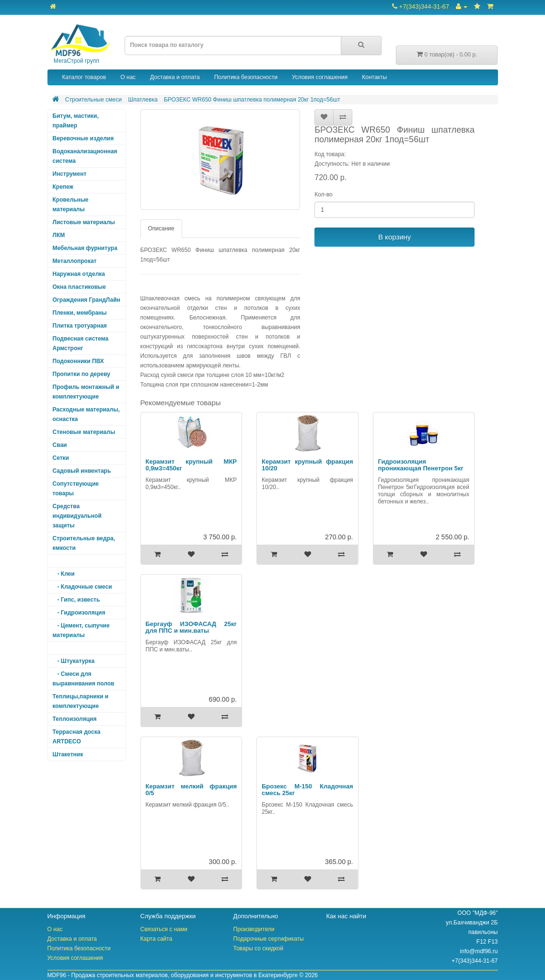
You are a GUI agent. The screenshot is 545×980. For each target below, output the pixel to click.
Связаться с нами (164, 929)
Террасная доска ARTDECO (77, 737)
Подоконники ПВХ (78, 361)
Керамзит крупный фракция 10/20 (307, 465)
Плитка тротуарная (80, 326)
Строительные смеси (93, 100)
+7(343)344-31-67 (421, 6)
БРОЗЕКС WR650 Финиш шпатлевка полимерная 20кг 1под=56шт (252, 100)
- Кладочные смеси (82, 587)
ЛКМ (59, 235)
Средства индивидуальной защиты (77, 516)
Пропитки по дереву (81, 374)
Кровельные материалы (71, 205)
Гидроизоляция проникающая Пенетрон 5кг (421, 465)
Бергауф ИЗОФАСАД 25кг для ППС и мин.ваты (191, 627)
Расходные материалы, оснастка (86, 414)
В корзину (394, 237)
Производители (254, 929)
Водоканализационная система (85, 156)
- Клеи (64, 574)
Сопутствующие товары (76, 489)
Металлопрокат (75, 261)
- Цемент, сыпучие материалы (81, 630)
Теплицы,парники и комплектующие (81, 701)
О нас (128, 77)
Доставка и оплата (175, 77)
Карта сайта (157, 939)
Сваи (60, 445)
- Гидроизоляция (79, 613)
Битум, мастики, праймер (76, 121)
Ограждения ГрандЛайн (87, 300)
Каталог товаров (84, 77)
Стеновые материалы (84, 432)
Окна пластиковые (80, 287)
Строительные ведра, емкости (84, 543)
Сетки (61, 458)
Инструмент (70, 174)
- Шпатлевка (73, 648)
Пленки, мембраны (80, 313)
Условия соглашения (320, 77)
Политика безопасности (246, 77)
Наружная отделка (79, 274)
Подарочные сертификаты (269, 939)
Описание (161, 228)
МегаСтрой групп (79, 44)
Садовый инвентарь (82, 471)
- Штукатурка (74, 661)
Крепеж (63, 187)
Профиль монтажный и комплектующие (86, 392)
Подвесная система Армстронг (81, 343)
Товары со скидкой (258, 948)
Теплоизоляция (75, 719)
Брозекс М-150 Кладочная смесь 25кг (307, 790)
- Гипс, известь (76, 600)
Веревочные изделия (83, 138)
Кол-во (323, 194)
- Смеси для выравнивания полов (84, 679)
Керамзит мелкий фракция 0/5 (191, 790)
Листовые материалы (84, 222)
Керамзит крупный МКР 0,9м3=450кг (191, 465)
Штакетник (68, 754)
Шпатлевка (143, 100)
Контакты (374, 77)
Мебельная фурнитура (85, 248)
